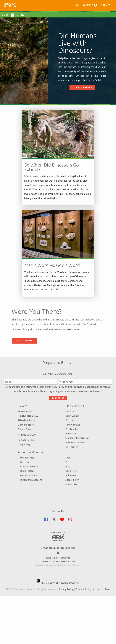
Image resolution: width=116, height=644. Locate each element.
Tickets (28, 443)
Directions (31, 499)
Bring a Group (31, 466)
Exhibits (69, 448)
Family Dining (72, 462)
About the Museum (36, 489)
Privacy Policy (62, 419)
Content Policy (92, 626)
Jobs (67, 495)
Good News (71, 508)
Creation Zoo (72, 466)
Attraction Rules (32, 457)
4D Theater (71, 484)
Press (68, 499)
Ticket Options (82, 87)
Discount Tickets (32, 462)
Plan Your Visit (74, 443)
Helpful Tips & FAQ (34, 453)
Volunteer (70, 512)
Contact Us (71, 521)
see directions (68, 598)
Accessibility (71, 517)
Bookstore (70, 471)
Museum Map (33, 495)
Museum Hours (31, 448)
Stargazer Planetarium (77, 475)
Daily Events (71, 453)
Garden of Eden (34, 512)
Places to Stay (32, 472)
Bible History (33, 508)
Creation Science (35, 503)
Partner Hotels (31, 477)
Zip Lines (70, 457)
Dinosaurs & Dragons (37, 517)
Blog (67, 503)
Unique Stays (30, 481)
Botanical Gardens (74, 479)
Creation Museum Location (58, 585)
